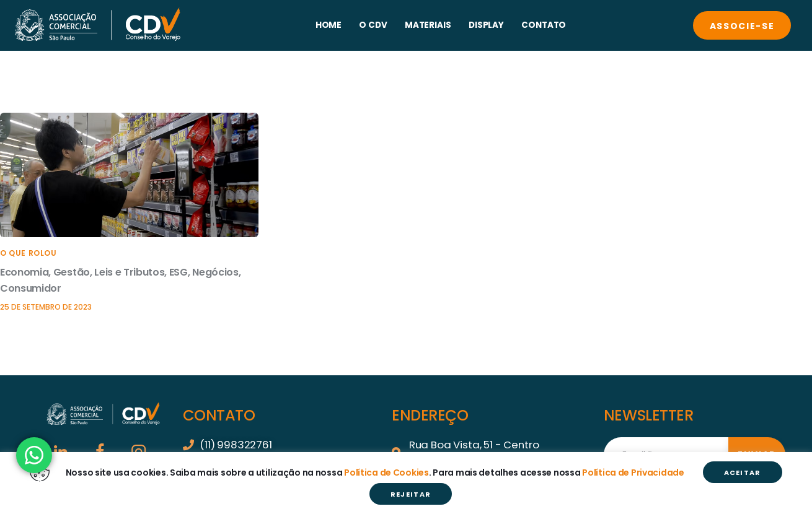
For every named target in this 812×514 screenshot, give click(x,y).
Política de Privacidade (633, 473)
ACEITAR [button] (743, 473)
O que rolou (29, 253)
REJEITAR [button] (411, 494)
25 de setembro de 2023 (46, 307)
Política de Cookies (386, 473)
